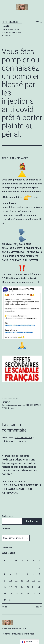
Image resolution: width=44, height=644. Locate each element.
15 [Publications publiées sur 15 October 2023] (39, 580)
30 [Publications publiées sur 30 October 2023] (5, 600)
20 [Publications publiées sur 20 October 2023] (28, 587)
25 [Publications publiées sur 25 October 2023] (16, 594)
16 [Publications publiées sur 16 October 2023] (5, 587)
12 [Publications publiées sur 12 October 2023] (22, 580)
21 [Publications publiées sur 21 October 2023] (33, 587)
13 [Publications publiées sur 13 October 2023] (28, 580)
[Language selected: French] (29, 642)
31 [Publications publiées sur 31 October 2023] (11, 600)
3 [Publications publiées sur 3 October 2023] (11, 574)
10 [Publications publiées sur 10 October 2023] (11, 580)
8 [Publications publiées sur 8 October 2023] (39, 574)
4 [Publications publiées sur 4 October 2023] (16, 574)
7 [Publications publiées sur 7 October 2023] (33, 574)
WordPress (29, 634)
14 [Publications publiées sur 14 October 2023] (33, 580)
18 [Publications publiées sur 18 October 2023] (16, 587)
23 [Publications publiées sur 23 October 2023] (5, 594)
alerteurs (21, 405)
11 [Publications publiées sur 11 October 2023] (16, 580)
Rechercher (7, 516)
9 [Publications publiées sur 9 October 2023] (5, 580)
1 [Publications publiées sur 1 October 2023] (39, 567)
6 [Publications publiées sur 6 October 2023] (28, 574)
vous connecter (23, 437)
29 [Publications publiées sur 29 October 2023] (39, 594)
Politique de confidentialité (14, 628)
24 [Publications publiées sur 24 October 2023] (11, 594)
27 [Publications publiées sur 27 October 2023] (28, 594)
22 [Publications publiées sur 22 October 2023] (39, 587)
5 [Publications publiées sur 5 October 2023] (22, 574)
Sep (5, 606)
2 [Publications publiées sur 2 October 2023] (5, 574)
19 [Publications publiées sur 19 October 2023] (22, 587)
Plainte (11, 408)
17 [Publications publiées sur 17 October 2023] (11, 587)
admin (8, 402)
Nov (39, 606)
